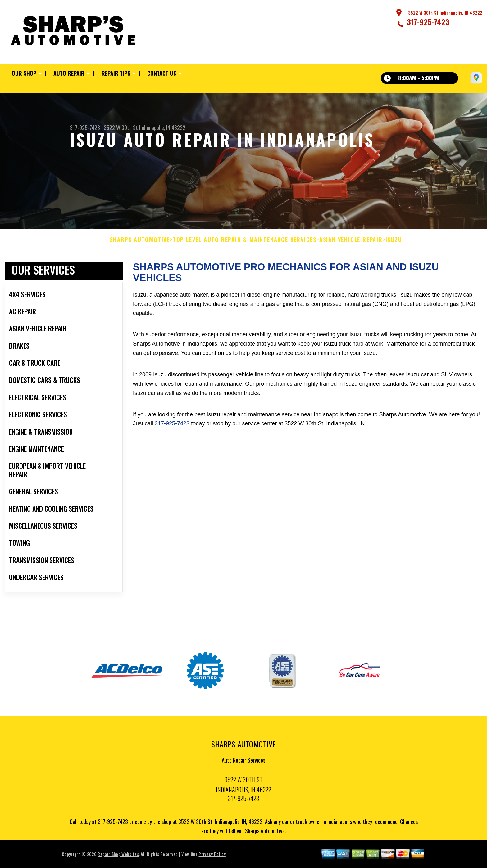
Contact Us (162, 73)
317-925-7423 (428, 22)
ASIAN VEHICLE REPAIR (351, 241)
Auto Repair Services (243, 762)
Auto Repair (69, 73)
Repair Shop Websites (118, 856)
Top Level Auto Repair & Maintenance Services (245, 241)
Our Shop (24, 73)
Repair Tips (116, 73)
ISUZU (394, 241)
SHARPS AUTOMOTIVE (140, 241)
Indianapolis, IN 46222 (162, 128)
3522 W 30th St (121, 128)
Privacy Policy (212, 856)
